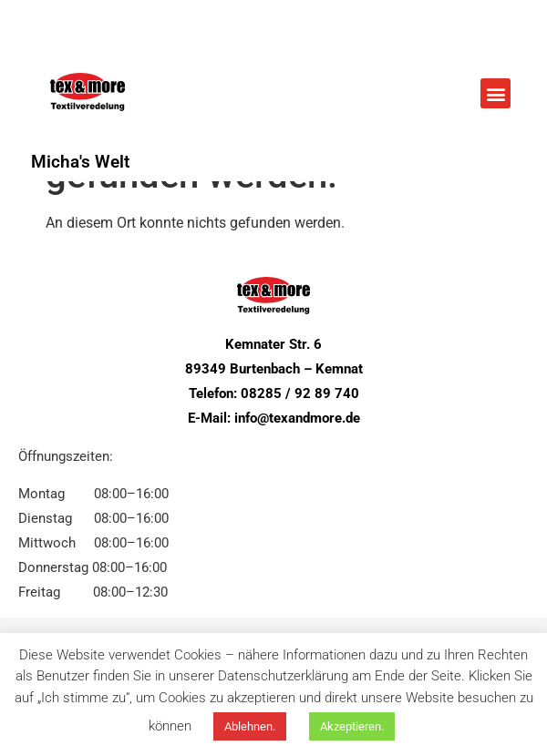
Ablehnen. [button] (250, 726)
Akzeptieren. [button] (352, 726)
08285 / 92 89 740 (300, 393)
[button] (495, 93)
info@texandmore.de (297, 418)
